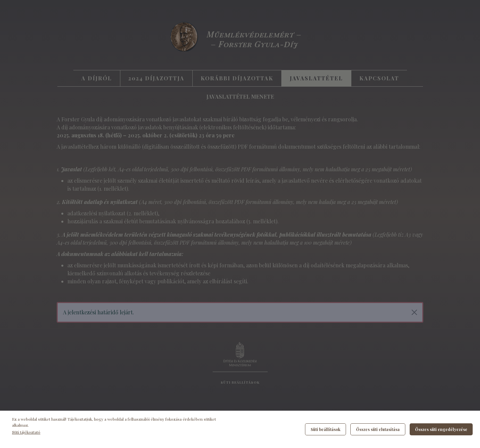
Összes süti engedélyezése (441, 429)
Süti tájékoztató (26, 432)
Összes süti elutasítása (378, 429)
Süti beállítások (325, 429)
